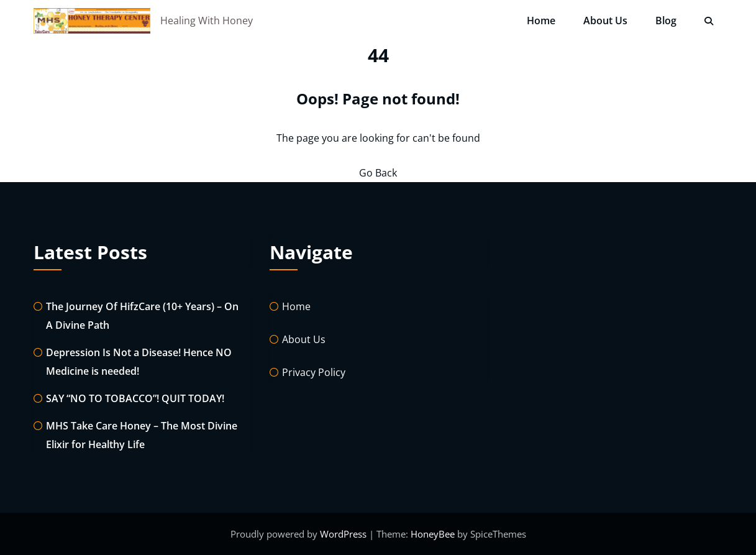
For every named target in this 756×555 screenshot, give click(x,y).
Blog (666, 21)
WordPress (344, 534)
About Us (605, 21)
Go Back (378, 173)
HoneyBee (433, 534)
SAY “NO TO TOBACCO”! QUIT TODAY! (135, 398)
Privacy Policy (314, 372)
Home (541, 21)
